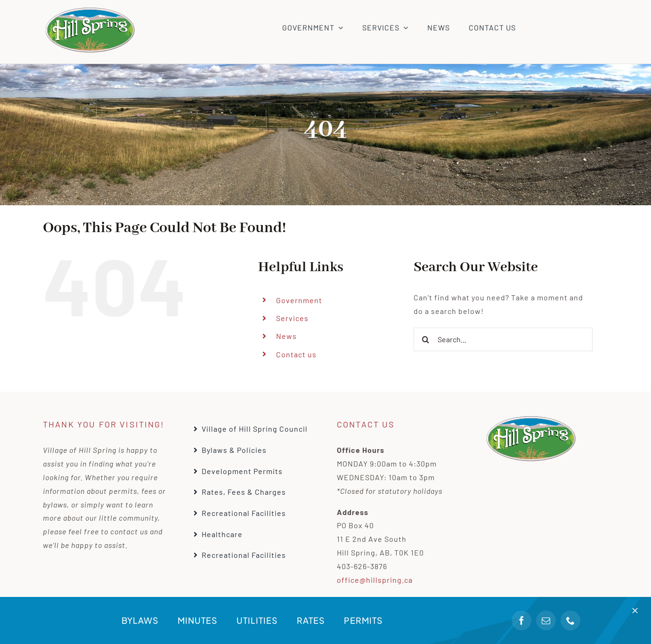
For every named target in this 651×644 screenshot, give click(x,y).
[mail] (546, 620)
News (286, 336)
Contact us (296, 354)
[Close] (635, 611)
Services (292, 318)
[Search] (425, 339)
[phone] (570, 620)
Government (299, 300)
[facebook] (521, 620)
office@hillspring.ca (375, 580)
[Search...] (503, 339)
